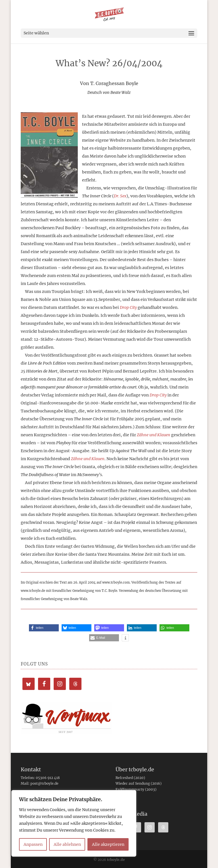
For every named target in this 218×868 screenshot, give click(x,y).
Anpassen (33, 844)
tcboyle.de (116, 860)
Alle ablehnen (67, 844)
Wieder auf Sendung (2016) (139, 783)
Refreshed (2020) (130, 778)
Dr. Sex (120, 196)
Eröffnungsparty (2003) (136, 789)
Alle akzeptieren (108, 844)
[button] (44, 628)
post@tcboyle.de (44, 783)
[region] (74, 823)
